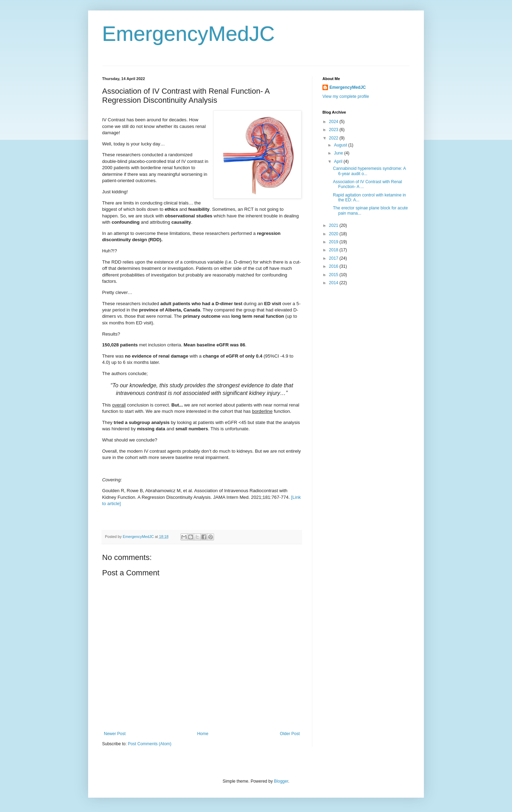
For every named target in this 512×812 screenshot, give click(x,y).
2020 (334, 234)
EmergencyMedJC (189, 34)
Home (203, 734)
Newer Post (115, 734)
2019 (334, 242)
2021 (334, 225)
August (341, 145)
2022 (334, 138)
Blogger (281, 781)
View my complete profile (346, 96)
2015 (334, 275)
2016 (334, 266)
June (339, 153)
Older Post (290, 734)
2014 (334, 283)
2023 (334, 130)
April (339, 161)
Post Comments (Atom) (150, 744)
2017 (334, 258)
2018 (334, 250)
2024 (334, 122)
